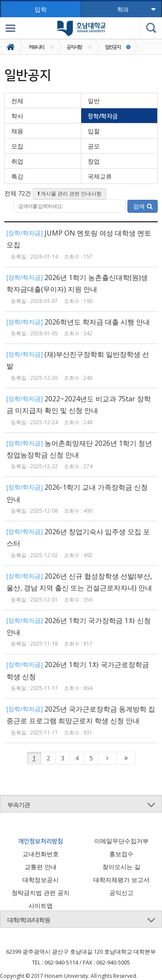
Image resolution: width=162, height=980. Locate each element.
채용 (17, 131)
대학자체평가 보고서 (121, 880)
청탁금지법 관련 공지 (41, 893)
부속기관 (19, 805)
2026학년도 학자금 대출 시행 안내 (97, 322)
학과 (136, 9)
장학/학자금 (103, 116)
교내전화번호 (41, 854)
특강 (17, 176)
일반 (94, 101)
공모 (94, 146)
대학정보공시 (41, 880)
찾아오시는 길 (121, 867)
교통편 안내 (41, 867)
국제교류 (100, 176)
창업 (94, 161)
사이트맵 (41, 906)
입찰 (94, 131)
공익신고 (121, 893)
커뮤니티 (36, 47)
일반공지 (113, 47)
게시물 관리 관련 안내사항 (70, 194)
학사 (17, 116)
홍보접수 (121, 854)
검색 (143, 206)
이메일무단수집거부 (121, 841)
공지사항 (74, 47)
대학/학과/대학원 (29, 920)
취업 (17, 161)
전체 (17, 101)
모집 (17, 146)
